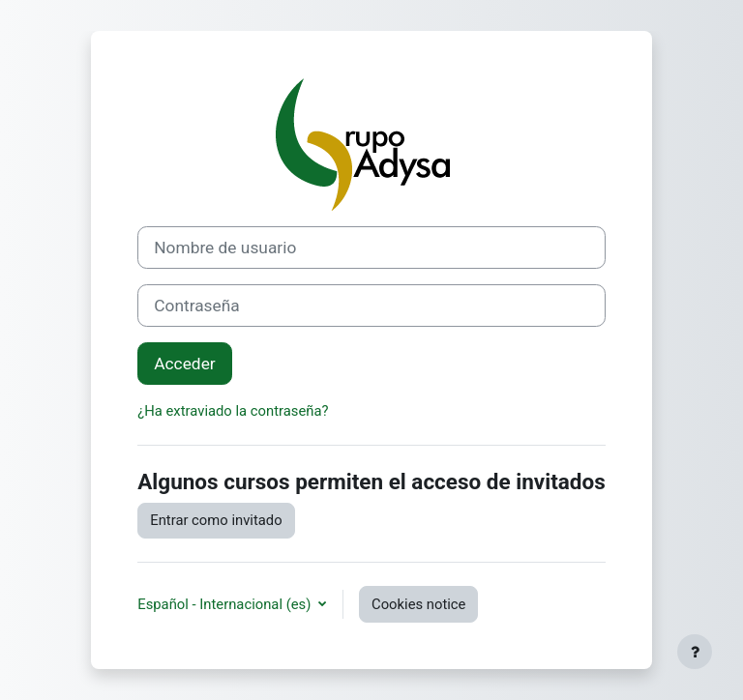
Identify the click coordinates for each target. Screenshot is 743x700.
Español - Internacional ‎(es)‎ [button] (226, 604)
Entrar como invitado (216, 520)
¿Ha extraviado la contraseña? (233, 411)
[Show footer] (695, 652)
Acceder (184, 364)
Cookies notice (418, 604)
